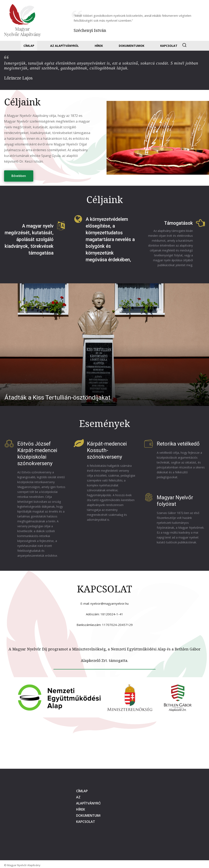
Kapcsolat (86, 822)
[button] (184, 45)
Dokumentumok (90, 815)
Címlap (82, 791)
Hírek (81, 809)
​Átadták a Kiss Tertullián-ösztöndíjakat (57, 397)
